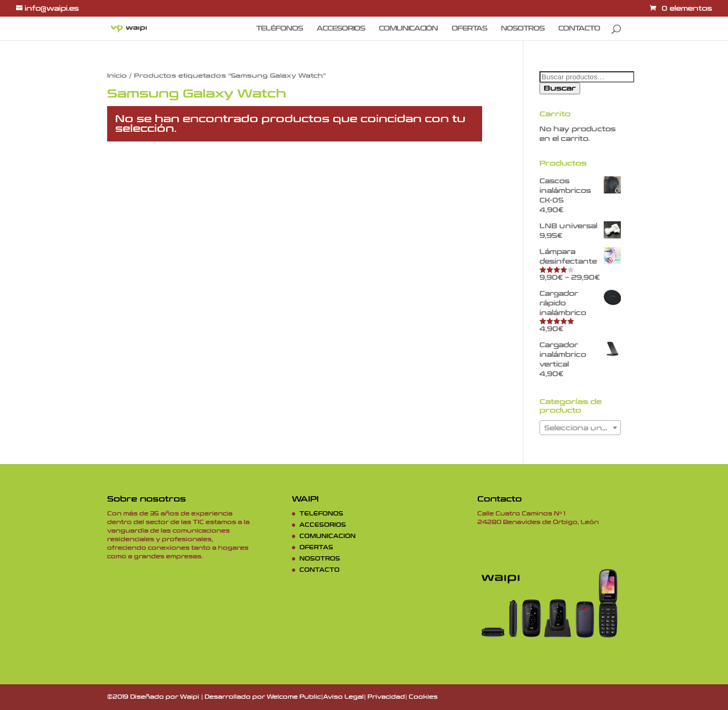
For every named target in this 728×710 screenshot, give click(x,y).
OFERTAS (469, 28)
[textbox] (580, 428)
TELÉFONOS (279, 28)
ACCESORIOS (341, 28)
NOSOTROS (523, 28)
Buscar (560, 88)
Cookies (423, 697)
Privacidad (386, 697)
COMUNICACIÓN (408, 28)
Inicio (117, 76)
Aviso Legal (343, 697)
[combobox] (580, 428)
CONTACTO (579, 28)
